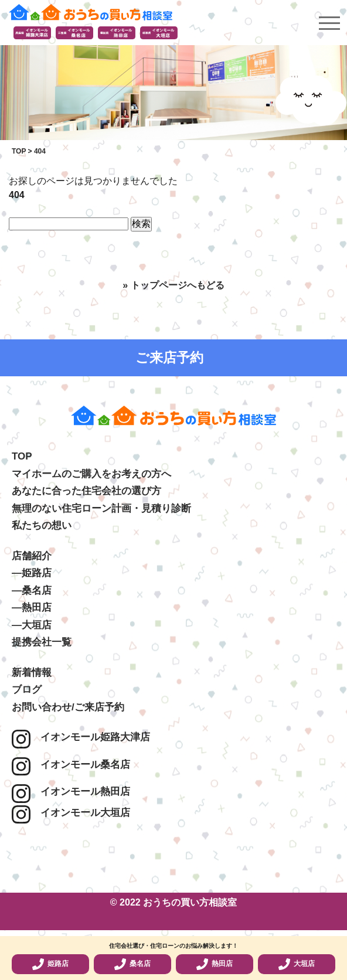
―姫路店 (32, 573)
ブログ (27, 690)
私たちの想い (42, 525)
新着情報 (32, 673)
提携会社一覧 (42, 642)
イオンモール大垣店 (71, 813)
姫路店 (50, 964)
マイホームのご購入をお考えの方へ (91, 474)
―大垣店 (32, 625)
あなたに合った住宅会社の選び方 (86, 491)
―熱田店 (32, 608)
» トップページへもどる (173, 285)
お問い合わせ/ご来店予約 (68, 707)
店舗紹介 (32, 556)
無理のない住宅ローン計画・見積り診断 (101, 508)
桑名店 (132, 964)
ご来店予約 (169, 358)
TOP (22, 456)
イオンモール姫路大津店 (81, 737)
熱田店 (215, 964)
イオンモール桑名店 (71, 765)
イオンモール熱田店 (71, 792)
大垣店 (297, 964)
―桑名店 (32, 591)
